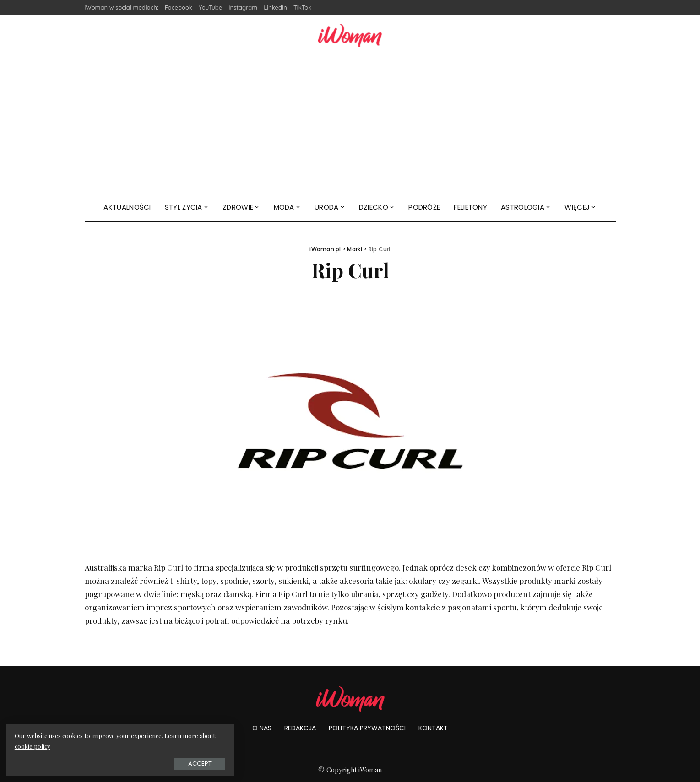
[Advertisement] (350, 125)
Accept (110, 762)
